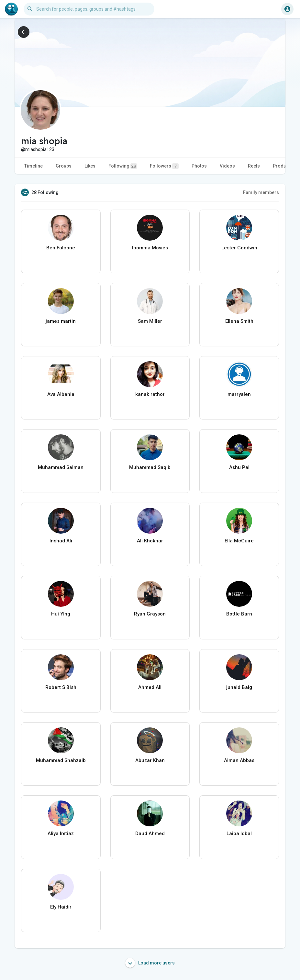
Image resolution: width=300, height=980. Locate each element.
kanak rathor (150, 394)
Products (283, 166)
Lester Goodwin (239, 248)
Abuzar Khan (150, 760)
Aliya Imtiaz (61, 833)
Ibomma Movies (150, 248)
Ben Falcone (61, 248)
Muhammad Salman (61, 467)
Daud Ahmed (150, 833)
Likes (90, 166)
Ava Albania (61, 394)
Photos (199, 166)
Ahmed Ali (150, 687)
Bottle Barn (239, 614)
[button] (89, 9)
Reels (254, 166)
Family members (261, 192)
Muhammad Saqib (150, 467)
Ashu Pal (239, 467)
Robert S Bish (61, 687)
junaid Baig (239, 687)
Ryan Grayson (150, 614)
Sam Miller (150, 321)
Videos (227, 166)
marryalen (239, 394)
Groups (64, 166)
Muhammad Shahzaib (61, 760)
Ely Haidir (61, 907)
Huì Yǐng (61, 614)
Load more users (150, 963)
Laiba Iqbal (239, 833)
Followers (164, 166)
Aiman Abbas (239, 760)
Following (123, 166)
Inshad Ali (61, 541)
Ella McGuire (239, 541)
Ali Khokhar (150, 541)
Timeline (33, 166)
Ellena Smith (239, 321)
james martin (61, 321)
